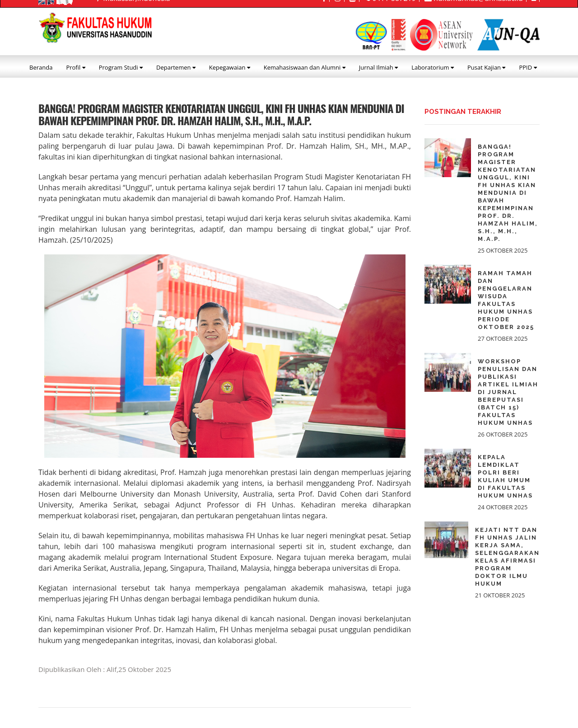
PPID (528, 67)
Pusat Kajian (487, 67)
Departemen (176, 67)
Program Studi (121, 67)
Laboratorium (433, 67)
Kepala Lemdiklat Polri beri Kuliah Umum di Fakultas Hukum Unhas (505, 476)
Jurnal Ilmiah (378, 67)
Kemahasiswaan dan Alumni (305, 67)
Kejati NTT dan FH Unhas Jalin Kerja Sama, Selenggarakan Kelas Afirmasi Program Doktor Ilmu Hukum (507, 557)
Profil (75, 67)
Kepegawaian (230, 67)
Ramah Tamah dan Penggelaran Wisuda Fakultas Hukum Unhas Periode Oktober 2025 (506, 300)
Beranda (41, 67)
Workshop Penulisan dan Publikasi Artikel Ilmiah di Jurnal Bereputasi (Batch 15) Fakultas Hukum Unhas (508, 392)
